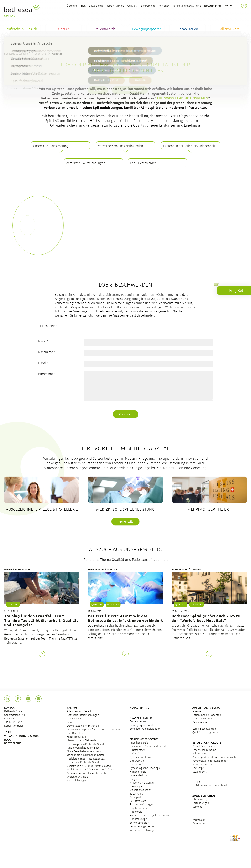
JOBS (7, 732)
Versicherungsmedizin (143, 826)
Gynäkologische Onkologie (145, 768)
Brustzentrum (138, 750)
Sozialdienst (199, 772)
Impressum (199, 820)
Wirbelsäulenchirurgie (142, 830)
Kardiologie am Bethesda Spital (85, 744)
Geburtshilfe (137, 761)
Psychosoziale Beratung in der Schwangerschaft (210, 762)
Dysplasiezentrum (140, 757)
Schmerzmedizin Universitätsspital (87, 773)
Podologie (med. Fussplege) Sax (86, 759)
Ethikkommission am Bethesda (210, 785)
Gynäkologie (137, 764)
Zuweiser (112, 569)
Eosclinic (72, 722)
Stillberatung (200, 753)
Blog (83, 6)
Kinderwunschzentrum (143, 782)
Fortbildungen (201, 803)
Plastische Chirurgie (141, 804)
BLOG (8, 740)
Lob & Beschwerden (204, 729)
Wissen (8, 569)
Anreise (197, 711)
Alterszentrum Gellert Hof (81, 711)
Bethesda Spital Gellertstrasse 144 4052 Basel (15, 715)
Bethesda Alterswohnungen (83, 715)
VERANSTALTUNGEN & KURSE (23, 736)
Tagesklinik (136, 793)
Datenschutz (200, 823)
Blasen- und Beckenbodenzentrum (150, 746)
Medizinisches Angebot (144, 739)
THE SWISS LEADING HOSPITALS (182, 98)
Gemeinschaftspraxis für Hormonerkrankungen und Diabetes (94, 731)
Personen (164, 6)
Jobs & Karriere (115, 6)
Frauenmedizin (138, 721)
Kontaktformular (14, 726)
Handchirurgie (138, 772)
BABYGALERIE (13, 743)
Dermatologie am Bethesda (83, 726)
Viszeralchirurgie (76, 780)
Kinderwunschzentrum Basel (84, 748)
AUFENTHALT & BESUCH (207, 708)
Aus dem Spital (23, 569)
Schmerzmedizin (139, 823)
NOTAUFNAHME (139, 708)
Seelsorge (198, 768)
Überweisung (200, 799)
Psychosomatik (139, 808)
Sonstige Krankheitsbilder (145, 729)
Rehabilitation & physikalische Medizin (152, 815)
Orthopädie (136, 797)
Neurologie (136, 786)
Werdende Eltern (202, 718)
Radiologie (136, 812)
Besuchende (200, 722)
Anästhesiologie (139, 743)
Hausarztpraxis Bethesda (82, 740)
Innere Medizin (138, 775)
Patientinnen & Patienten (207, 715)
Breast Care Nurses (203, 746)
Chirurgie (135, 753)
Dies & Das (113, 604)
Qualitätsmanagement (205, 732)
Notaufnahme (213, 6)
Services (197, 807)
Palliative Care (138, 801)
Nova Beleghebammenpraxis (84, 751)
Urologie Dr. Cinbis (78, 777)
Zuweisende (96, 6)
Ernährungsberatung (204, 750)
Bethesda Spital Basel (16, 53)
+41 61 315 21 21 (14, 722)
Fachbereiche (147, 6)
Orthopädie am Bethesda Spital (85, 755)
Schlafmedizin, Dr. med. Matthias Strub (89, 766)
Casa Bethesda (76, 718)
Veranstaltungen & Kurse (187, 6)
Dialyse (134, 779)
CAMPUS (72, 708)
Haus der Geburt (77, 737)
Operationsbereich (141, 790)
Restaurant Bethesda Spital (83, 762)
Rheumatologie (139, 819)
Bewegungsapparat (141, 725)
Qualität (132, 6)
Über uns (72, 6)
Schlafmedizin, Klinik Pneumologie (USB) (91, 769)
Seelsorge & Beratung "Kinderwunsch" (215, 757)
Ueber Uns (40, 53)
